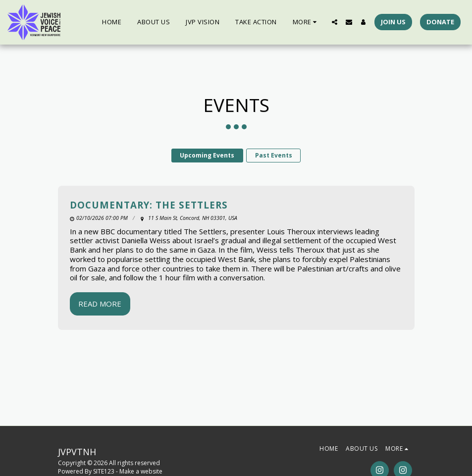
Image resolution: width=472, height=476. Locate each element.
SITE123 (104, 471)
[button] (335, 22)
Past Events (274, 155)
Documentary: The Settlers (149, 205)
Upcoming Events (207, 155)
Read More (100, 304)
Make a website (141, 471)
